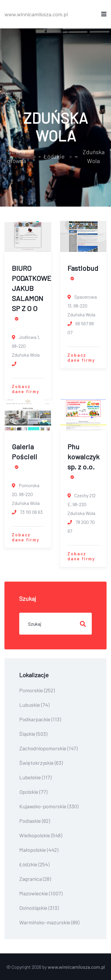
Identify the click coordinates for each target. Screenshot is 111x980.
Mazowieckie (41, 893)
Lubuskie (34, 705)
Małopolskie (39, 850)
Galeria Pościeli (25, 456)
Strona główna (16, 156)
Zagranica (35, 879)
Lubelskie (35, 777)
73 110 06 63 (27, 512)
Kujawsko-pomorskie (49, 806)
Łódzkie (54, 156)
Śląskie (33, 734)
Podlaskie (35, 821)
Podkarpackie (40, 719)
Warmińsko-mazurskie (49, 922)
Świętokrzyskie (41, 763)
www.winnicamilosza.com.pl (36, 14)
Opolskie (33, 792)
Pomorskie (37, 690)
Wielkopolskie (41, 835)
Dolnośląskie (39, 908)
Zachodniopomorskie (48, 748)
